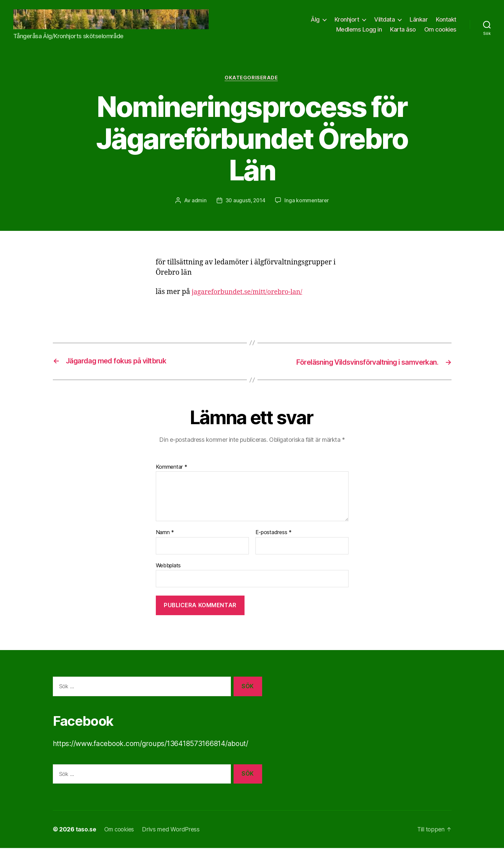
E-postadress (274, 537)
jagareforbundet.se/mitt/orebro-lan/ (251, 297)
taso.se (86, 834)
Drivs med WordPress (173, 834)
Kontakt (446, 22)
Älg (315, 22)
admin (198, 206)
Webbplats (168, 570)
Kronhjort (347, 22)
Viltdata (384, 22)
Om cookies (440, 31)
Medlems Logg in (359, 31)
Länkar (419, 22)
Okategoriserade (252, 83)
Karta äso (403, 31)
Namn (165, 537)
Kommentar (172, 472)
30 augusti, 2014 (245, 206)
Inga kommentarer (307, 206)
